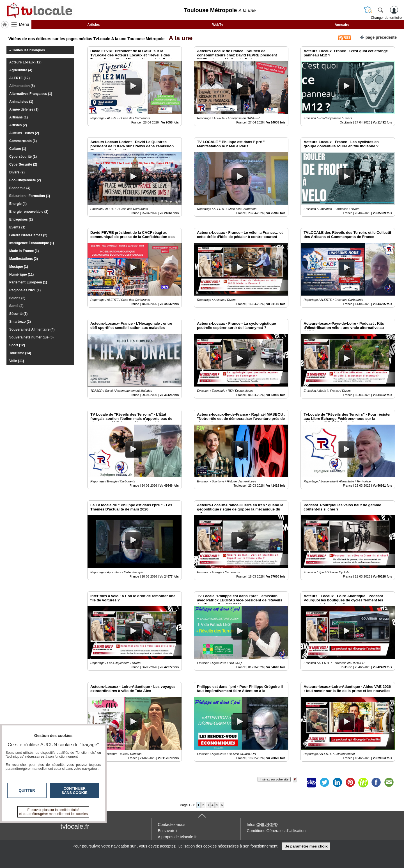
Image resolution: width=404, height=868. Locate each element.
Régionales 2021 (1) (25, 290)
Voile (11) (17, 361)
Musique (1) (19, 267)
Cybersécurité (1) (23, 157)
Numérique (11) (21, 274)
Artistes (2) (18, 125)
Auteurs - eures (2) (24, 133)
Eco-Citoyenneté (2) (25, 180)
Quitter (27, 790)
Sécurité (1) (18, 314)
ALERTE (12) (19, 78)
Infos (262, 825)
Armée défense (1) (24, 109)
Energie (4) (18, 204)
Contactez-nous (172, 825)
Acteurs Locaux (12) (25, 62)
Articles (93, 25)
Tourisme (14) (20, 353)
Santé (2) (16, 306)
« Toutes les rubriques (27, 50)
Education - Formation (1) (30, 196)
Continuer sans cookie (75, 791)
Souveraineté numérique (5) (31, 337)
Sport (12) (17, 345)
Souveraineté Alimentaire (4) (32, 329)
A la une (179, 38)
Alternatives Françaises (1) (31, 94)
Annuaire (342, 25)
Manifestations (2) (24, 259)
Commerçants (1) (23, 141)
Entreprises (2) (21, 219)
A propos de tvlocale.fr (177, 837)
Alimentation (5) (22, 86)
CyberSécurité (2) (23, 164)
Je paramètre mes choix (306, 846)
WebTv (218, 25)
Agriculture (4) (21, 70)
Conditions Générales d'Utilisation (276, 831)
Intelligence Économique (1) (32, 243)
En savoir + (168, 831)
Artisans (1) (19, 117)
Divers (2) (17, 172)
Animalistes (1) (21, 102)
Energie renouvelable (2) (29, 212)
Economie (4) (20, 188)
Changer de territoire (386, 18)
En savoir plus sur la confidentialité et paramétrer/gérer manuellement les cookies (53, 812)
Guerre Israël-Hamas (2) (28, 235)
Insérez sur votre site (274, 779)
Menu (24, 24)
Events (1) (17, 227)
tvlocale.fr (75, 826)
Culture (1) (18, 149)
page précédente (378, 37)
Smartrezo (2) (20, 322)
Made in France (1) (24, 251)
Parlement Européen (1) (28, 282)
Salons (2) (17, 298)
